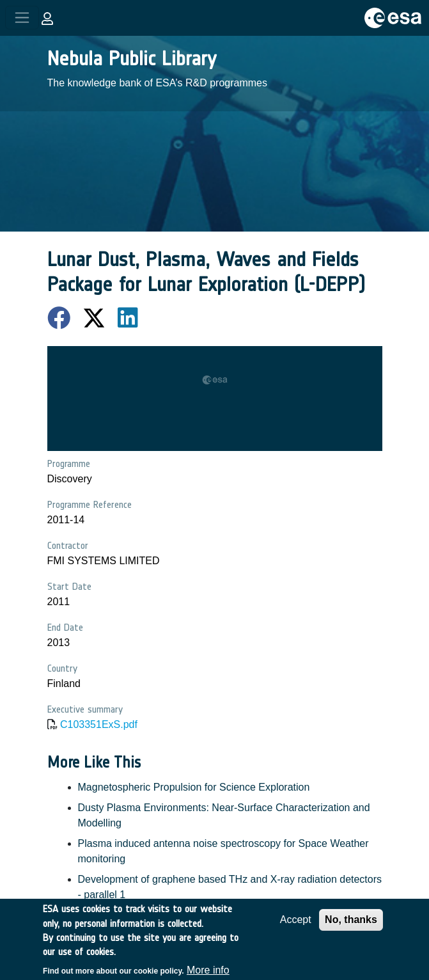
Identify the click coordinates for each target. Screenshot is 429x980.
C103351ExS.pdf (99, 724)
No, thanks (351, 926)
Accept (296, 926)
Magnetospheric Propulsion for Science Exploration (194, 787)
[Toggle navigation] (22, 18)
